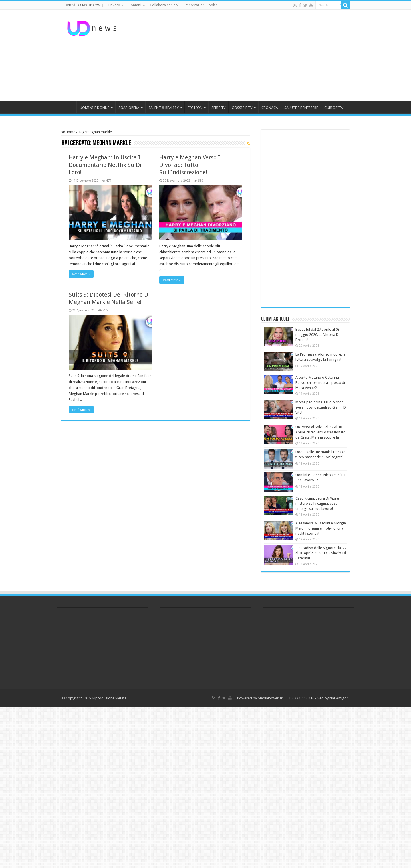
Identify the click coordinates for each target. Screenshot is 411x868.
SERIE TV (218, 108)
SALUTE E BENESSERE (301, 108)
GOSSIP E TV (242, 108)
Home (68, 132)
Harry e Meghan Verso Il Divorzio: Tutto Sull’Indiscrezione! (191, 165)
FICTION (195, 108)
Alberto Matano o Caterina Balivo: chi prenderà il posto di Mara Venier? (320, 383)
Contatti (135, 5)
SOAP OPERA (129, 108)
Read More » (81, 274)
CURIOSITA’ (334, 108)
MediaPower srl (271, 698)
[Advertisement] (241, 55)
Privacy (114, 5)
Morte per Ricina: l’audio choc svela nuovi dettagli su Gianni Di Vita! (321, 407)
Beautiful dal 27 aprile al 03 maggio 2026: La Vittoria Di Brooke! (318, 335)
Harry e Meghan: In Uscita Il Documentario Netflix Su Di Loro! (105, 165)
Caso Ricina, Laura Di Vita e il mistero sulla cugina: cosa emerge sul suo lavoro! (318, 503)
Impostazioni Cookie (201, 5)
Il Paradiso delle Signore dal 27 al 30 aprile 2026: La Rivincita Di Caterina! (321, 553)
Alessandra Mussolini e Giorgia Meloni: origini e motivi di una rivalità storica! (321, 528)
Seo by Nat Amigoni (334, 698)
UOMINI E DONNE (94, 108)
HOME (69, 107)
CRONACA (270, 108)
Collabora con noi (164, 5)
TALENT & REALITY (164, 108)
